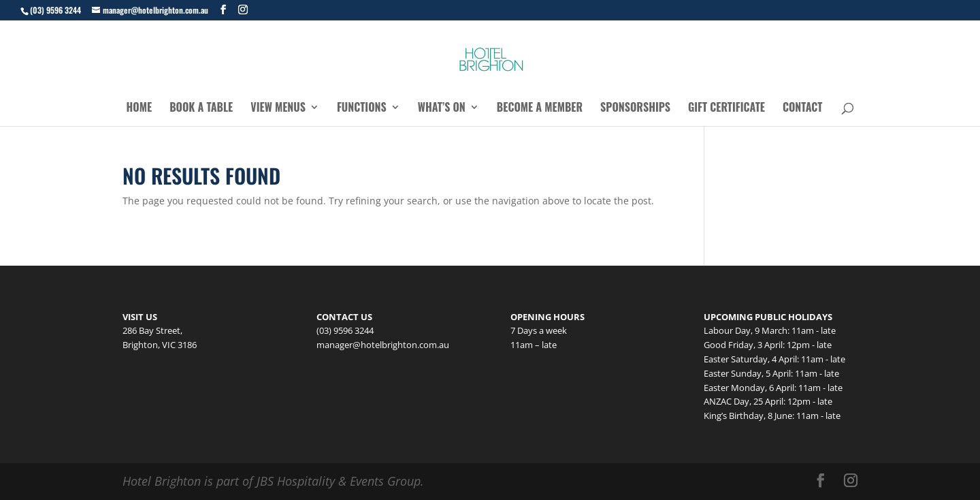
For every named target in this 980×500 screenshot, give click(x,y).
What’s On (442, 109)
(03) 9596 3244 (55, 10)
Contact (803, 109)
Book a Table (201, 109)
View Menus (278, 109)
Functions (362, 109)
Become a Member (540, 109)
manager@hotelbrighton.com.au (383, 345)
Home (140, 109)
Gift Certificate (726, 109)
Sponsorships (635, 109)
